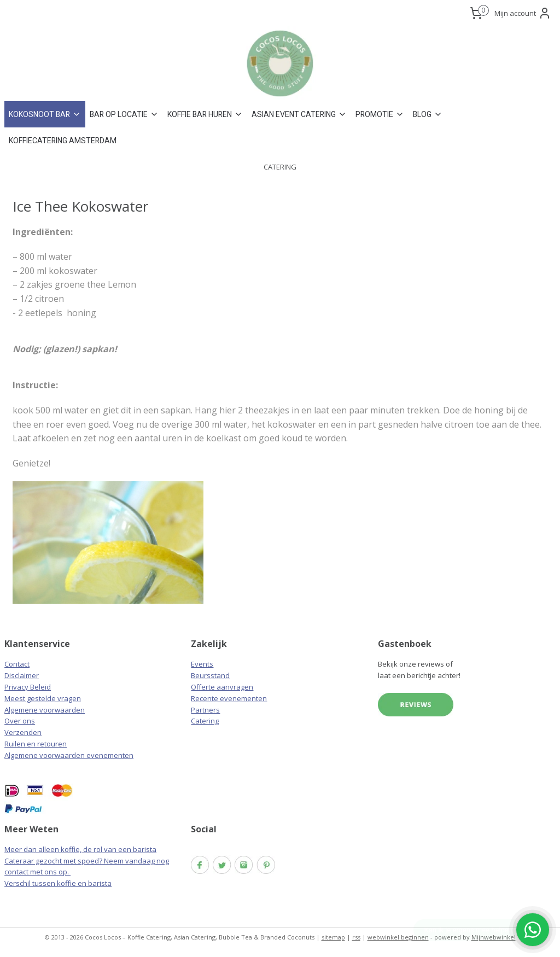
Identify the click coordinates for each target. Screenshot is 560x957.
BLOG (428, 114)
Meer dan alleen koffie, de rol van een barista (80, 849)
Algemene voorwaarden (45, 710)
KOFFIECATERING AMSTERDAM (63, 141)
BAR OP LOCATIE (124, 114)
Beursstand (210, 675)
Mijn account (523, 13)
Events (202, 664)
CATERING (280, 167)
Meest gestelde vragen (43, 698)
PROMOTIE (380, 114)
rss (356, 937)
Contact (17, 664)
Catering (205, 721)
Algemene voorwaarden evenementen (69, 755)
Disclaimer (22, 675)
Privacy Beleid (28, 687)
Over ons (20, 721)
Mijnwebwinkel (494, 937)
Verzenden (23, 732)
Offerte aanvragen (222, 687)
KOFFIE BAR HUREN (205, 114)
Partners (205, 710)
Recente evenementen (229, 698)
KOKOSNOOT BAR (45, 114)
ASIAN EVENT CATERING (299, 114)
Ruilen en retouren (36, 744)
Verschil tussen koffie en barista (58, 883)
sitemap (333, 937)
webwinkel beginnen (398, 937)
